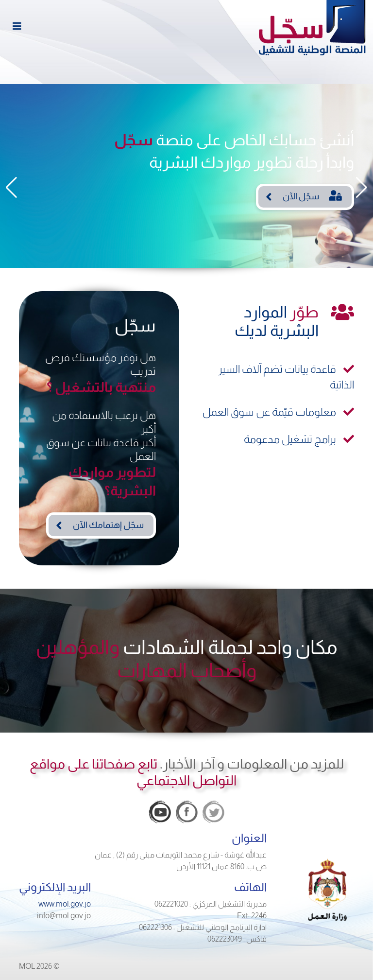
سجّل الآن (312, 196)
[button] (11, 188)
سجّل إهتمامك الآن (108, 525)
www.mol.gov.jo (65, 904)
